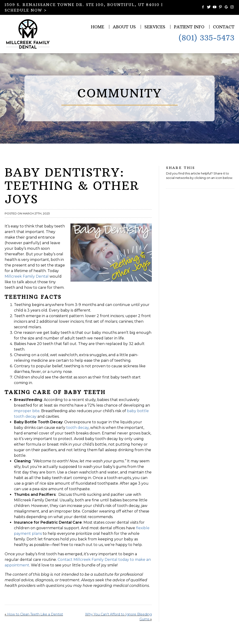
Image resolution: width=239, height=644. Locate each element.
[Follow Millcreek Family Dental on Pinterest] (220, 7)
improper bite (27, 411)
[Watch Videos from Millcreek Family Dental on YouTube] (215, 7)
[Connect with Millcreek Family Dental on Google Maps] (226, 7)
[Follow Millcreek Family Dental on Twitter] (209, 7)
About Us (124, 27)
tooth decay (77, 428)
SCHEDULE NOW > (26, 10)
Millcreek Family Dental (27, 276)
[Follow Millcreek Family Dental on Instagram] (232, 7)
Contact (224, 27)
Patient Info (189, 27)
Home (98, 27)
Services (155, 27)
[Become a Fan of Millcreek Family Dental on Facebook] (203, 7)
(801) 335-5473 (206, 38)
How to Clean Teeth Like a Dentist (35, 614)
